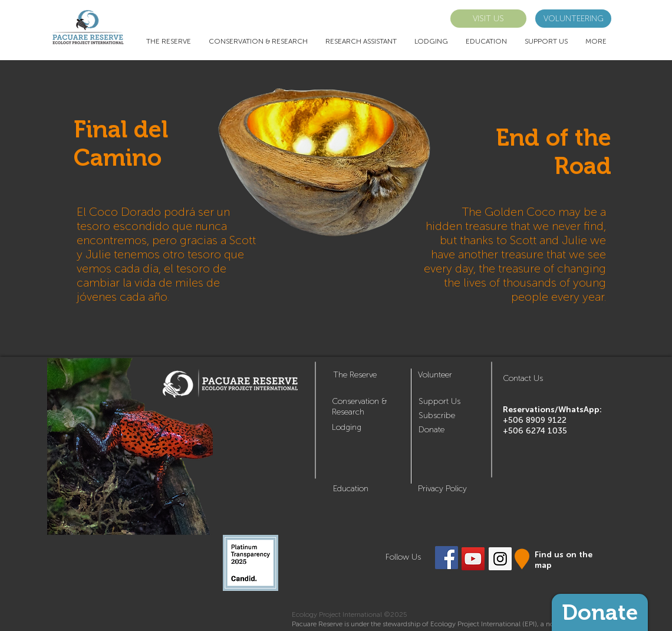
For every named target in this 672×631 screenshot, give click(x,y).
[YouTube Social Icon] (473, 559)
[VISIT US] (488, 19)
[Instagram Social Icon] (500, 559)
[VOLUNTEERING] (573, 19)
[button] (437, 415)
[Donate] (600, 612)
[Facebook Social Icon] (447, 558)
